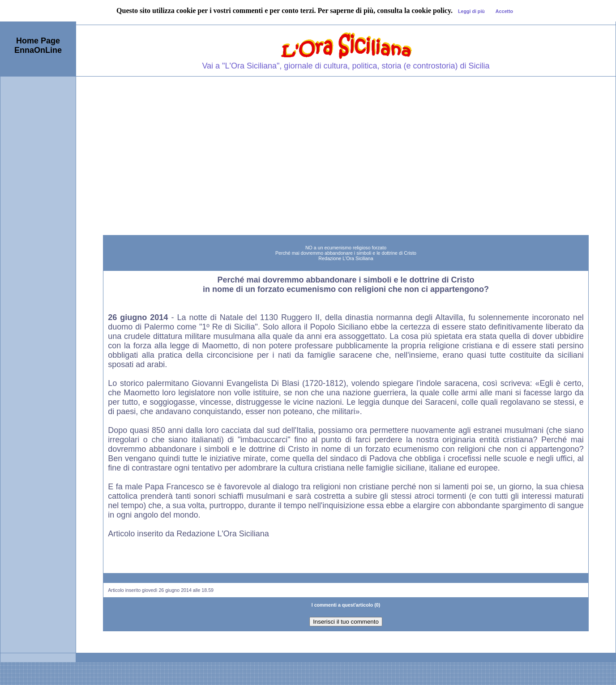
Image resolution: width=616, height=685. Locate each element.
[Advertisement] (346, 144)
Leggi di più (471, 11)
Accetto (504, 11)
